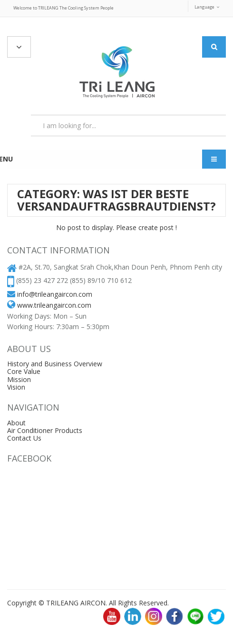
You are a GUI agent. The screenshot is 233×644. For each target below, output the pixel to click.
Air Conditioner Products (45, 430)
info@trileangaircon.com (55, 294)
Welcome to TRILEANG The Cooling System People (63, 8)
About (16, 423)
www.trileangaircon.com (54, 305)
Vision (16, 387)
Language (204, 7)
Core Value (24, 371)
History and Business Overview (55, 364)
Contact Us (24, 438)
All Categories (19, 47)
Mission (19, 379)
